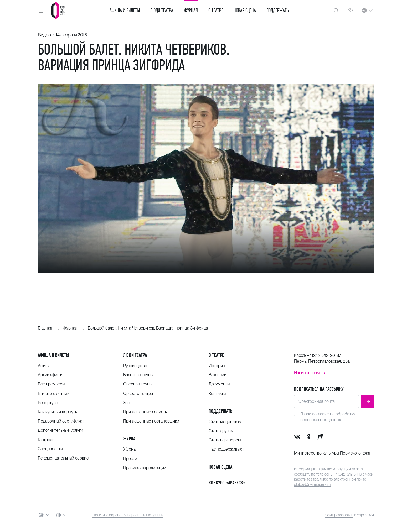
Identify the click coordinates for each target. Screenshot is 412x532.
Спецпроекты (50, 449)
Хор (127, 403)
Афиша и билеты (125, 11)
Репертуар (48, 403)
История (217, 366)
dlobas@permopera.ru (312, 484)
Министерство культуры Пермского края (332, 453)
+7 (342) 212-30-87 (324, 355)
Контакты (217, 393)
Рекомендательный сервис (63, 458)
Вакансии (218, 375)
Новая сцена (245, 11)
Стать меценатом (225, 422)
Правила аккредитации (145, 468)
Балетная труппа (139, 375)
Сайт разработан (339, 515)
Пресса (130, 459)
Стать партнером (225, 440)
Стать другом (221, 431)
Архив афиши (50, 375)
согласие (321, 414)
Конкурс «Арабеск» (227, 483)
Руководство (135, 366)
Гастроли (46, 440)
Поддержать (278, 11)
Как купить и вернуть (57, 412)
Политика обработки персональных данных (128, 515)
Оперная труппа (138, 384)
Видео (44, 35)
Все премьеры (51, 384)
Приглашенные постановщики (151, 421)
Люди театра (162, 11)
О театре (216, 11)
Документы (219, 384)
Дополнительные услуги (60, 430)
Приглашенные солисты (145, 412)
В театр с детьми (54, 393)
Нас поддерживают (226, 449)
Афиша (44, 366)
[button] (41, 11)
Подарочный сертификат (61, 421)
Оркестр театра (138, 393)
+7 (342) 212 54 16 (347, 474)
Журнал (191, 11)
